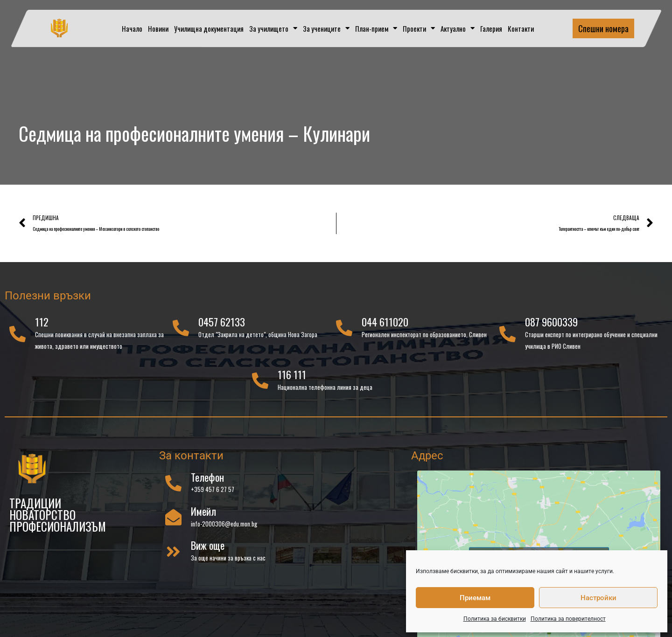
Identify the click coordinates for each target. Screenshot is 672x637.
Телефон (207, 481)
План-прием (376, 28)
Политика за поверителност (568, 619)
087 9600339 (551, 326)
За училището (273, 28)
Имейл (203, 515)
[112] (17, 338)
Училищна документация (209, 28)
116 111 (292, 379)
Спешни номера (603, 28)
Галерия (491, 28)
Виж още (208, 549)
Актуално (458, 28)
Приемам (475, 598)
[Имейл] (173, 521)
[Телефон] (173, 487)
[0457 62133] (181, 332)
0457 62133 (222, 326)
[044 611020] (344, 332)
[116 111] (260, 385)
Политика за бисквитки (495, 619)
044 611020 (385, 326)
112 (42, 326)
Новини (158, 28)
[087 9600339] (507, 338)
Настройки (598, 598)
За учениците (326, 28)
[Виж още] (173, 556)
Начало (132, 28)
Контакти (521, 28)
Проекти (419, 28)
